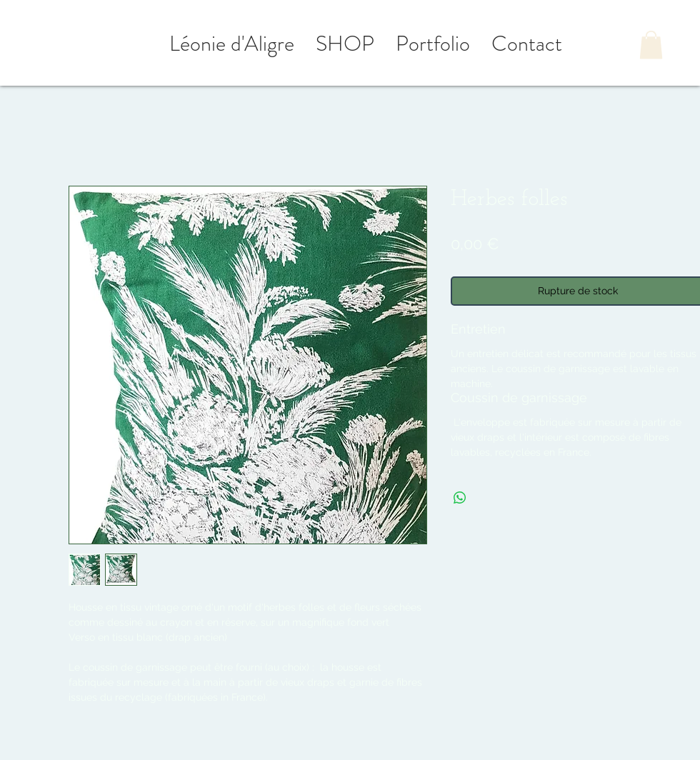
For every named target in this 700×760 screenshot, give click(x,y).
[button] (651, 45)
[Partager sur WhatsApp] (460, 498)
